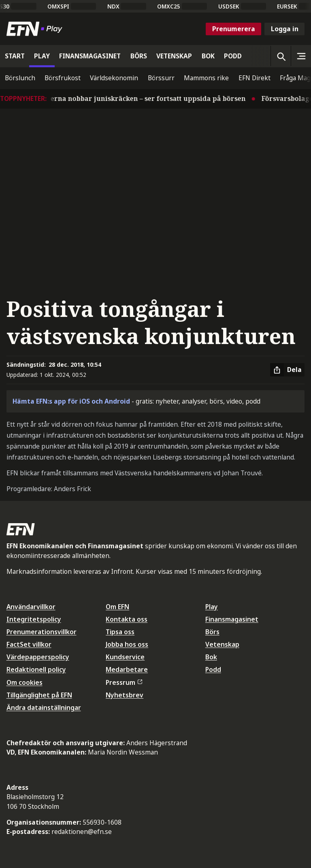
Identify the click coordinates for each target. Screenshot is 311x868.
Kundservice (125, 657)
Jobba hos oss (127, 644)
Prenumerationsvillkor (42, 632)
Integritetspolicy (34, 619)
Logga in (285, 29)
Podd (213, 669)
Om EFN (117, 607)
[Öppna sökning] (281, 56)
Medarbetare (127, 669)
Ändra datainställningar (44, 708)
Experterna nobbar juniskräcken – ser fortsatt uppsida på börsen (141, 98)
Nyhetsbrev (125, 695)
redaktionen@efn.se (82, 832)
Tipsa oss (120, 632)
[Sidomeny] (301, 56)
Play (212, 607)
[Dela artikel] (287, 370)
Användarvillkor (31, 607)
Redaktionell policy (36, 669)
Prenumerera (234, 29)
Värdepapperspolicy (38, 657)
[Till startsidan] (36, 29)
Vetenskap (222, 644)
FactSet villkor (29, 644)
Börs (212, 632)
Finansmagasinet (232, 619)
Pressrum (124, 682)
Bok (211, 657)
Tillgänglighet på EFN (39, 695)
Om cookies (24, 682)
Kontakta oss (127, 619)
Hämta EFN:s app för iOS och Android (71, 401)
